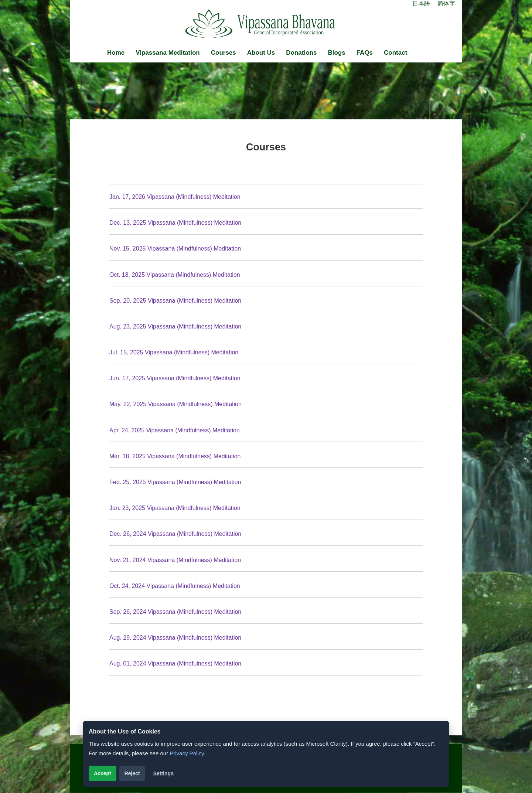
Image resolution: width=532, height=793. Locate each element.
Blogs (336, 53)
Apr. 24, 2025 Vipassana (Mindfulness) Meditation (175, 430)
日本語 (421, 4)
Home (116, 53)
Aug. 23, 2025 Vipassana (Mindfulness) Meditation (175, 326)
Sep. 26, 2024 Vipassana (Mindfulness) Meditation (175, 612)
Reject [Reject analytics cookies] (132, 773)
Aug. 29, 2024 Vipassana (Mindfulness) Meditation (175, 638)
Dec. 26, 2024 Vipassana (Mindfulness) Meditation (175, 534)
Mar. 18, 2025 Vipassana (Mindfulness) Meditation (175, 456)
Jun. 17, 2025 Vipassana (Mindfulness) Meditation (175, 378)
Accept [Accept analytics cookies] (103, 773)
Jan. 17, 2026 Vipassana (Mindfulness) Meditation (175, 197)
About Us (261, 53)
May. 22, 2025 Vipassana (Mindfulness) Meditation (175, 404)
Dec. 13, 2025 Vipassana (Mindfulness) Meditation (175, 223)
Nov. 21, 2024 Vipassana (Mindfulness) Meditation (175, 560)
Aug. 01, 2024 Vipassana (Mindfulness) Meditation (175, 663)
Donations (301, 53)
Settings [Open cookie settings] (163, 773)
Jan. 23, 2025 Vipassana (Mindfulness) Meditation (175, 508)
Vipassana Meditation (168, 53)
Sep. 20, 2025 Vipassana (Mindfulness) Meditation (175, 301)
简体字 (446, 4)
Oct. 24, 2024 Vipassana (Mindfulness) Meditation (175, 586)
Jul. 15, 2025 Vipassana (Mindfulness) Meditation (174, 352)
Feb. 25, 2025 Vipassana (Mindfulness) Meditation (175, 482)
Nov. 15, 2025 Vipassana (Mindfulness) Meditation (175, 249)
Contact (395, 53)
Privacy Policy (187, 753)
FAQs (365, 53)
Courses (224, 53)
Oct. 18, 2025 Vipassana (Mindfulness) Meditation (175, 275)
